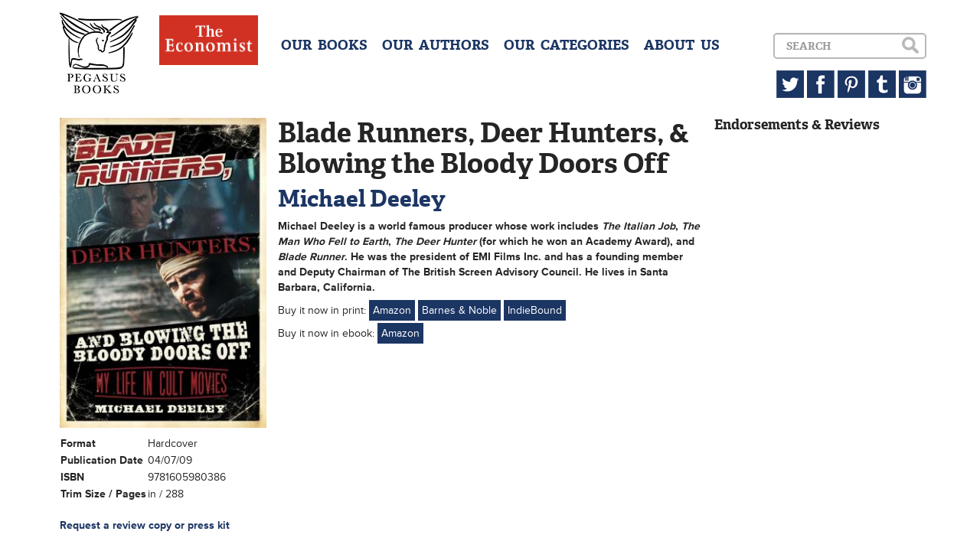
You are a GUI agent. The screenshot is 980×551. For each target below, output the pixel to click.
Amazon (392, 310)
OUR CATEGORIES (567, 45)
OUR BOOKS (324, 45)
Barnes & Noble (459, 310)
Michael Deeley (362, 199)
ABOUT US (682, 45)
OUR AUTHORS (436, 45)
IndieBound (535, 310)
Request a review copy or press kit (145, 525)
